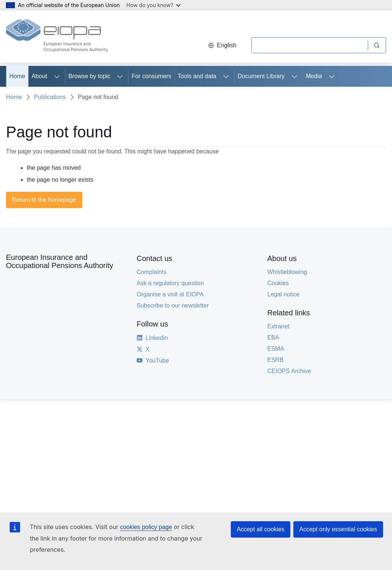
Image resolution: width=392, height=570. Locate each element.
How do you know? (154, 5)
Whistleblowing (287, 272)
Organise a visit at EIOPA (170, 294)
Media (314, 76)
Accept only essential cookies (338, 529)
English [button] (222, 45)
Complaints (152, 272)
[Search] (310, 45)
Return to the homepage (44, 200)
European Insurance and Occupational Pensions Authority (60, 261)
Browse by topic (90, 76)
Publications (50, 97)
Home (17, 76)
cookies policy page (146, 527)
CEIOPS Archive (289, 371)
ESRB (275, 360)
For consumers (151, 76)
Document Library (261, 76)
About (39, 76)
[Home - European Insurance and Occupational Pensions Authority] (57, 36)
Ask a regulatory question (170, 283)
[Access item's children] (57, 76)
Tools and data (197, 76)
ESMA (276, 349)
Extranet (278, 326)
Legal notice (283, 294)
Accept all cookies (261, 529)
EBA (273, 337)
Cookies (278, 283)
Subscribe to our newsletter (173, 305)
